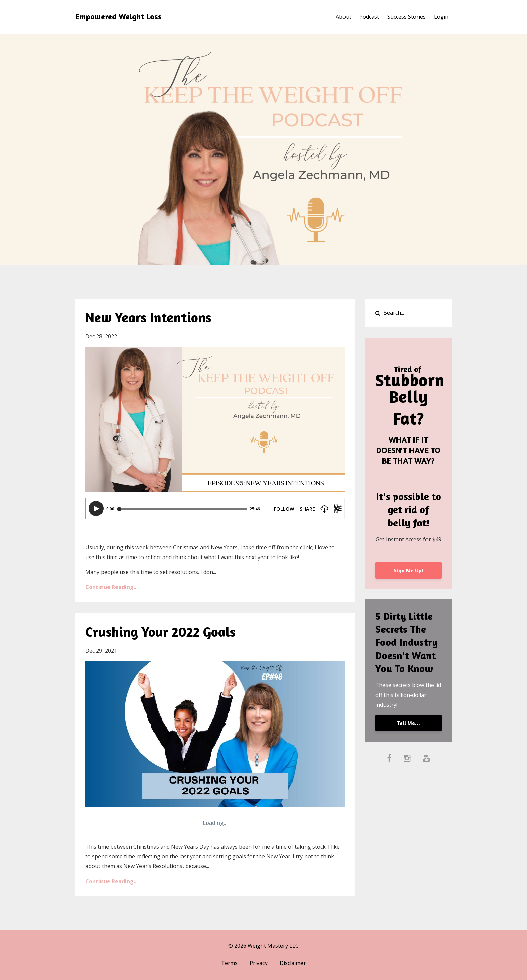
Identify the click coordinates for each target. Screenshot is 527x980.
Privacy (259, 963)
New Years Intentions (148, 317)
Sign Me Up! (409, 570)
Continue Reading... (112, 587)
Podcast (369, 17)
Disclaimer (293, 963)
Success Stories (407, 17)
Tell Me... (409, 723)
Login (441, 17)
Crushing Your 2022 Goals (160, 632)
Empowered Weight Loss (118, 17)
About (343, 17)
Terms (229, 963)
